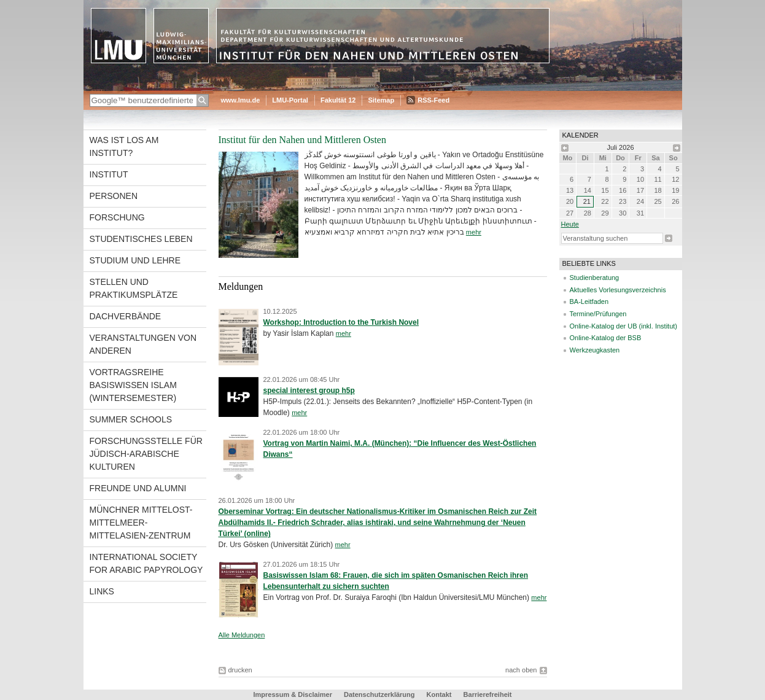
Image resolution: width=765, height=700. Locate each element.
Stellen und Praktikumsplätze (134, 288)
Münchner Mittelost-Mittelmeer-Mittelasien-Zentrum (141, 523)
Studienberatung (595, 278)
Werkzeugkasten (595, 350)
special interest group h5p (309, 391)
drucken (240, 670)
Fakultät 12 (338, 100)
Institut (109, 174)
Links (102, 591)
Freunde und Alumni (138, 488)
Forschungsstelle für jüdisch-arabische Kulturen (146, 454)
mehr (474, 232)
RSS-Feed (433, 100)
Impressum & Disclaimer (293, 694)
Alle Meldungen (242, 635)
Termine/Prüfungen (598, 314)
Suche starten (669, 238)
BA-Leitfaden (589, 301)
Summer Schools (131, 419)
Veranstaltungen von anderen (143, 344)
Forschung (117, 217)
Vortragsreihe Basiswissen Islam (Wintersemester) (133, 385)
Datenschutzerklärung (379, 694)
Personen (114, 196)
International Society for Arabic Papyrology (146, 563)
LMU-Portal (290, 100)
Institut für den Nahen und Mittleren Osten (302, 140)
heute (570, 224)
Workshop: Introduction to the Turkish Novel (341, 322)
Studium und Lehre (135, 260)
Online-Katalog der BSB (606, 338)
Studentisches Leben (141, 239)
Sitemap (381, 100)
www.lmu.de (241, 100)
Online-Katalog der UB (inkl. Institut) (623, 326)
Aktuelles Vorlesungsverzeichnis (618, 290)
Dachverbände (126, 316)
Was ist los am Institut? (124, 146)
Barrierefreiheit (488, 694)
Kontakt (439, 694)
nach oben (521, 670)
